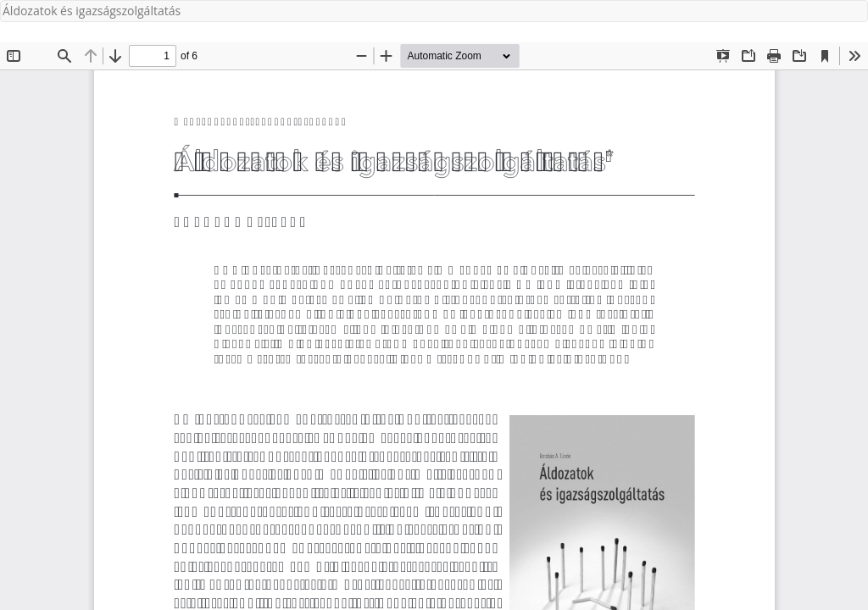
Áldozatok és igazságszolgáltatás (92, 11)
